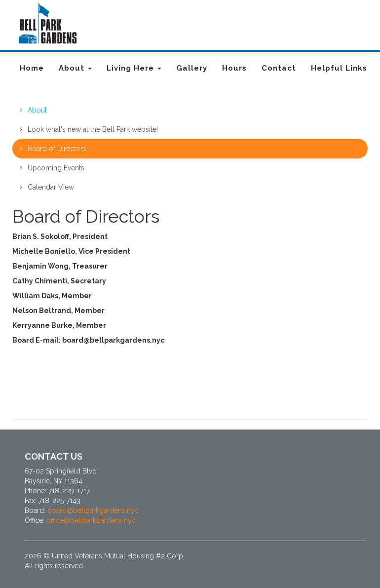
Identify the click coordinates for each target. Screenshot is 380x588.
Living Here (134, 68)
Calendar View (47, 187)
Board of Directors (53, 149)
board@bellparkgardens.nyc (93, 510)
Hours (234, 68)
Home (32, 68)
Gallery (192, 68)
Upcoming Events (52, 168)
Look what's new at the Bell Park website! (89, 129)
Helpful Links (339, 68)
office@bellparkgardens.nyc (91, 520)
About (75, 68)
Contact (279, 68)
